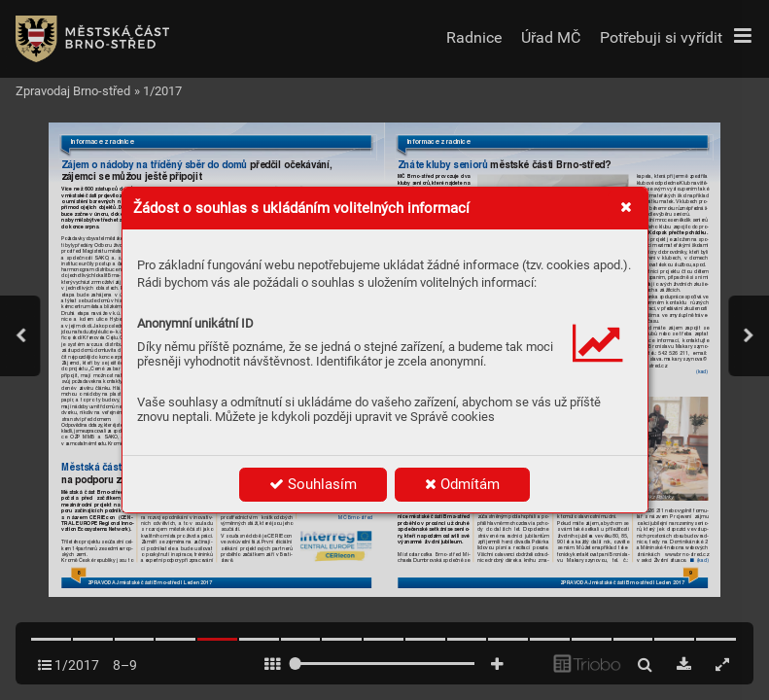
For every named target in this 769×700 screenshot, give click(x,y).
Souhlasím (313, 484)
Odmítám (462, 484)
